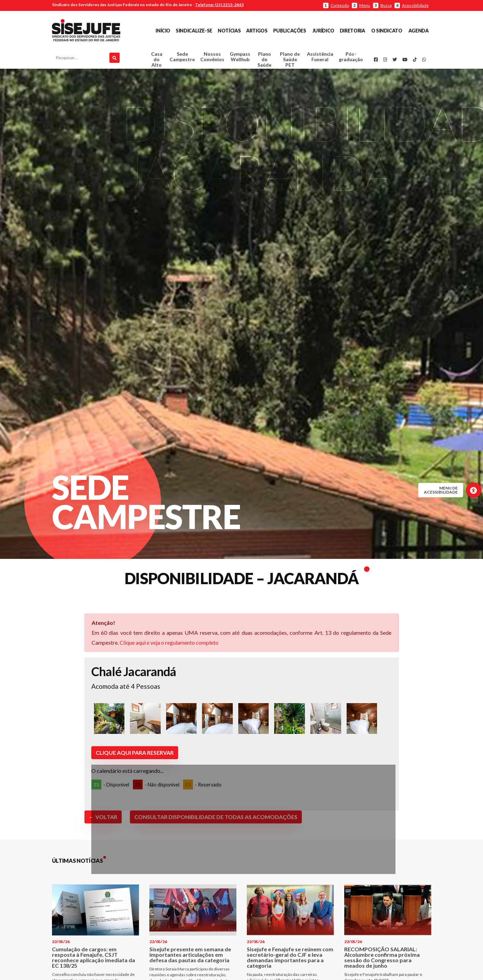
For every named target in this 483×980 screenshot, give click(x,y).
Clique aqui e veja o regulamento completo (169, 645)
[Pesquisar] (115, 59)
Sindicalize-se (194, 31)
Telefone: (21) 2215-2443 (219, 5)
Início (163, 31)
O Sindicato (387, 31)
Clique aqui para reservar (135, 756)
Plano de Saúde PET (290, 61)
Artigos (257, 31)
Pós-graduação (351, 58)
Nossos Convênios (212, 58)
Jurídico (323, 31)
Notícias (229, 31)
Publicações (290, 31)
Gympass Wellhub (240, 58)
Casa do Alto (157, 61)
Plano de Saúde (264, 61)
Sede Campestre (182, 58)
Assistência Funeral (320, 58)
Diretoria (352, 31)
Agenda (419, 31)
